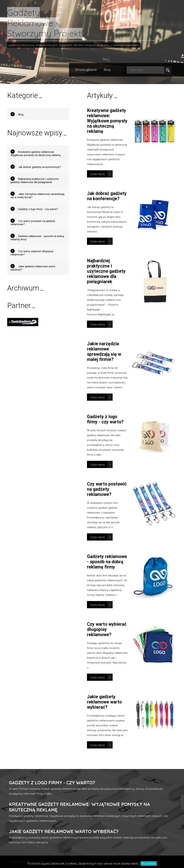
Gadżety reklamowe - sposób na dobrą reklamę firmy (107, 562)
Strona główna (86, 69)
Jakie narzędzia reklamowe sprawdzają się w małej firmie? (104, 352)
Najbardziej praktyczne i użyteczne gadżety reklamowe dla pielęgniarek (106, 271)
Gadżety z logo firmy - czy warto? (105, 419)
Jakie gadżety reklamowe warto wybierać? (104, 702)
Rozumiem (149, 863)
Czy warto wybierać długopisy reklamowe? (107, 629)
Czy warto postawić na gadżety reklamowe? (107, 489)
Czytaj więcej (97, 174)
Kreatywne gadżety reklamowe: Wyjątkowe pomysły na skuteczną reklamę (107, 121)
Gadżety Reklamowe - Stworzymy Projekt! (45, 23)
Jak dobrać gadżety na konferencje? (107, 196)
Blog (107, 69)
